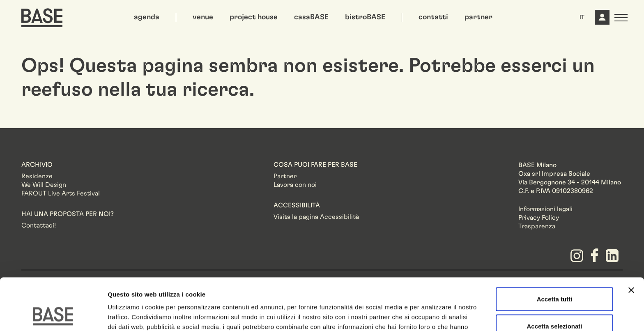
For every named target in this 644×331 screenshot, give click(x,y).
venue (203, 17)
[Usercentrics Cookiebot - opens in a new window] (53, 315)
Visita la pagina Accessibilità (316, 217)
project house (254, 17)
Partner (285, 176)
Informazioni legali (545, 209)
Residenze (37, 176)
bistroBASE (365, 17)
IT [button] (582, 17)
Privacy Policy (539, 218)
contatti (433, 17)
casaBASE (311, 17)
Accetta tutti (555, 250)
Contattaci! (39, 225)
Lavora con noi (295, 185)
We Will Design (44, 185)
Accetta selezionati (554, 277)
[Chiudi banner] (631, 241)
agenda (147, 17)
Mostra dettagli (432, 315)
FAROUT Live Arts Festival (61, 193)
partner (478, 17)
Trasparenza (537, 226)
